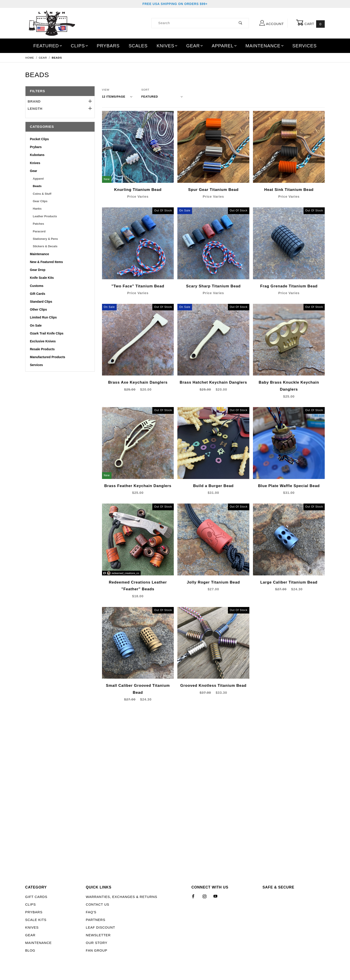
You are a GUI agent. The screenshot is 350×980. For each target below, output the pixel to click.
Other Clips (38, 309)
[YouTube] (218, 898)
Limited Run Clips (43, 317)
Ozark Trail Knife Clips (47, 333)
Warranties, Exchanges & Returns (121, 897)
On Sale (36, 325)
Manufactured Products (48, 357)
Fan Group (96, 950)
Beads (37, 186)
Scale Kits (36, 920)
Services (305, 46)
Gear (195, 46)
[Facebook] (195, 898)
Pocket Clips (39, 139)
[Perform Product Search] (240, 23)
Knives (167, 46)
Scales (138, 46)
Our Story (96, 943)
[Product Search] (192, 23)
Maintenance (265, 46)
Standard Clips (41, 302)
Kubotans (37, 155)
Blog (30, 950)
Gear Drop (38, 270)
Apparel (224, 46)
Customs (37, 286)
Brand (60, 101)
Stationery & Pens (45, 239)
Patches (38, 224)
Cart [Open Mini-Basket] (311, 23)
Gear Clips (40, 201)
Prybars (108, 46)
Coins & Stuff (42, 194)
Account (271, 23)
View (106, 90)
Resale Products (42, 349)
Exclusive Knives (43, 341)
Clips (80, 46)
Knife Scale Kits (42, 278)
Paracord (39, 231)
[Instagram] (206, 898)
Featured (48, 46)
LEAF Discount (100, 927)
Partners (95, 920)
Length (60, 109)
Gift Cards (38, 294)
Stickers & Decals (45, 246)
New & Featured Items (46, 262)
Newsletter (98, 935)
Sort (145, 90)
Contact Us (97, 904)
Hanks (37, 209)
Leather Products (45, 216)
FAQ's (91, 912)
